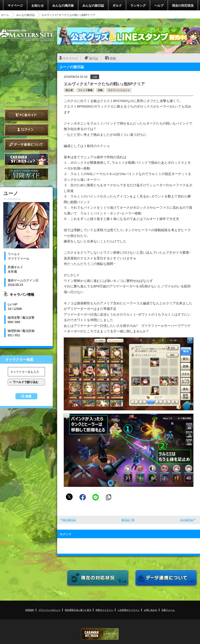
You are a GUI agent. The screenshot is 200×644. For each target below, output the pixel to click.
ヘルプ (159, 5)
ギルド (117, 5)
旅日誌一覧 (128, 520)
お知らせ (38, 5)
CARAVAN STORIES (100, 634)
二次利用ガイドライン (129, 610)
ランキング (138, 5)
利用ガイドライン (104, 610)
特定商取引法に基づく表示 (78, 610)
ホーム (5, 15)
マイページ (15, 5)
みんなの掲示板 (63, 5)
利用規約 (30, 610)
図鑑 (113, 58)
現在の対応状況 (183, 5)
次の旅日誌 (187, 520)
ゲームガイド (26, 174)
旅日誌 (94, 58)
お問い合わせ (151, 610)
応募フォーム (168, 610)
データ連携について (26, 144)
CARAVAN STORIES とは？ (26, 159)
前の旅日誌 (69, 520)
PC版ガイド (26, 115)
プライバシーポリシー (49, 610)
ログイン (26, 130)
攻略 (100, 90)
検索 (28, 396)
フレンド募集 (85, 90)
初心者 (69, 90)
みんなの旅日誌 (93, 5)
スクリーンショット (119, 90)
